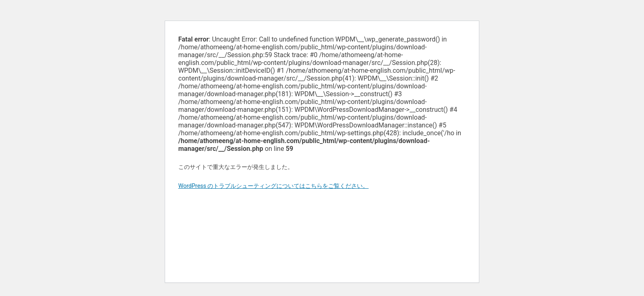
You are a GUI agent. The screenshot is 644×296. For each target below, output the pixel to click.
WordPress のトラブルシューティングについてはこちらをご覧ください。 (274, 186)
